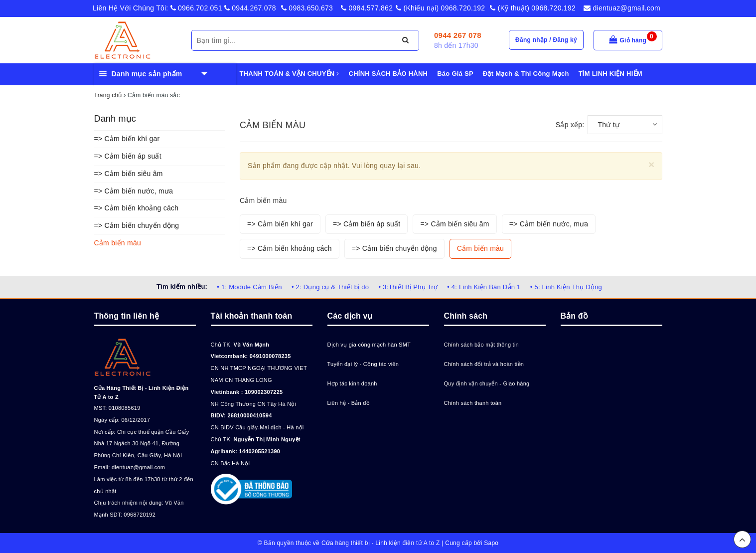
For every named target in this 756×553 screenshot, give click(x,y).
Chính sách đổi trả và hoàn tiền (484, 364)
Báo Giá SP (455, 74)
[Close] (652, 164)
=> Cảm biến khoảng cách (137, 208)
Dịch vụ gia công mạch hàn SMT (369, 345)
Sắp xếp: (570, 125)
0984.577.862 (367, 8)
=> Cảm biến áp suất (128, 156)
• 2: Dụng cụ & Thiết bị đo (330, 287)
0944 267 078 (458, 35)
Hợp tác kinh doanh (352, 383)
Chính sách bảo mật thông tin (481, 345)
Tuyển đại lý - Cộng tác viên (363, 364)
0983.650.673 (307, 8)
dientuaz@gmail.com (622, 8)
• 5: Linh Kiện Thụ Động (566, 287)
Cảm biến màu (118, 243)
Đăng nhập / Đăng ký (546, 40)
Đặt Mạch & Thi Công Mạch (526, 74)
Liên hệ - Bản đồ (349, 403)
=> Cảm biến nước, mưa (134, 191)
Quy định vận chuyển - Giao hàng (487, 383)
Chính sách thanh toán (473, 403)
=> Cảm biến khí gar (127, 139)
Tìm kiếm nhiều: (182, 286)
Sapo (491, 543)
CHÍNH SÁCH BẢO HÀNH (388, 74)
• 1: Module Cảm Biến (249, 287)
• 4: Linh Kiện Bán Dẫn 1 (484, 287)
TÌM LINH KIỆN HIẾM (610, 74)
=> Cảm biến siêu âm (129, 174)
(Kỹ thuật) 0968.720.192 (533, 8)
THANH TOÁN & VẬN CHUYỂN (290, 74)
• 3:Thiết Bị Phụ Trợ (408, 287)
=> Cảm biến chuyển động (137, 225)
